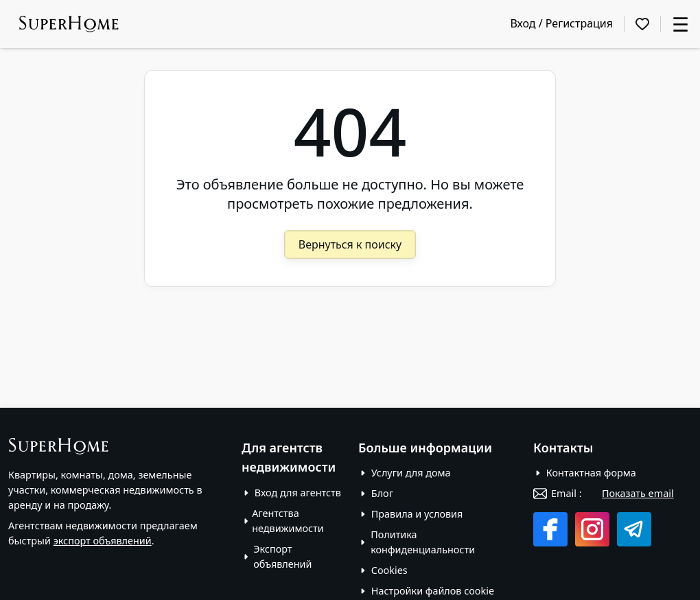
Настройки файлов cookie (433, 591)
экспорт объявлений (103, 541)
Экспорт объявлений (282, 556)
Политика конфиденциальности (423, 542)
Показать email (638, 493)
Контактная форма (591, 473)
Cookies (389, 570)
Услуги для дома (411, 473)
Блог (382, 493)
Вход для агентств (298, 493)
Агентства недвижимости (288, 521)
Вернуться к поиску (350, 244)
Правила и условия (417, 514)
